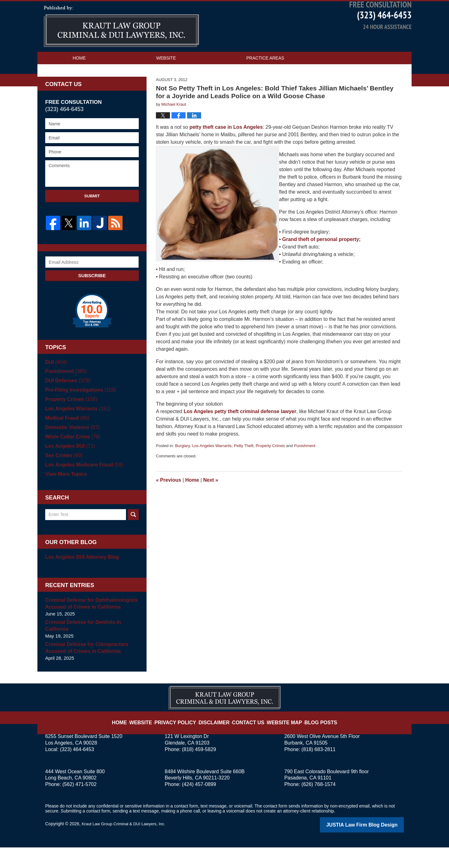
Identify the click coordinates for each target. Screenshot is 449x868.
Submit (92, 218)
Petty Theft (244, 468)
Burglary (182, 468)
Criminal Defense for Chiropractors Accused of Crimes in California (84, 669)
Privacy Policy (184, 739)
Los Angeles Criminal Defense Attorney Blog (121, 49)
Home (79, 80)
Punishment (305, 468)
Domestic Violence (71, 449)
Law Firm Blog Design (374, 846)
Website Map (279, 739)
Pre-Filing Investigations (78, 411)
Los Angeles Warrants (212, 468)
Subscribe (92, 297)
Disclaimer (217, 739)
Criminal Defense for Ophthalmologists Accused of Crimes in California (89, 625)
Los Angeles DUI (69, 468)
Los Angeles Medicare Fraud (82, 486)
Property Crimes (270, 468)
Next (211, 502)
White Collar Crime (71, 458)
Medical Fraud (66, 439)
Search (133, 536)
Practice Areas (265, 80)
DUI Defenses (66, 402)
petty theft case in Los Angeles (226, 149)
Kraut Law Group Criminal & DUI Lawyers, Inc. (127, 845)
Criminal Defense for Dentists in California (81, 647)
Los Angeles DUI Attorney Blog (80, 579)
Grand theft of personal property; (321, 261)
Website (166, 80)
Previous (169, 502)
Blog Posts (311, 739)
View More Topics (65, 496)
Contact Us (87, 93)
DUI (55, 384)
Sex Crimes (63, 477)
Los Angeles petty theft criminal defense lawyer (240, 434)
